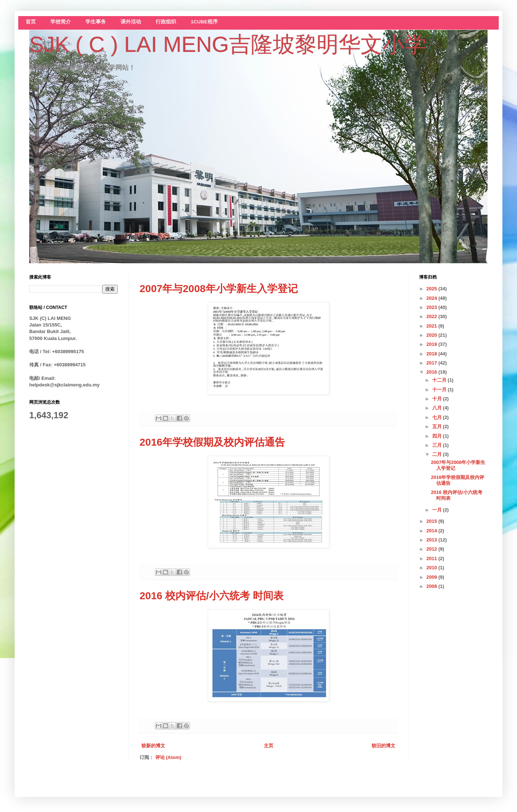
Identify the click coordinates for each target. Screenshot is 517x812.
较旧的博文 (383, 746)
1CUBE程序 (204, 22)
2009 (432, 577)
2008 (432, 586)
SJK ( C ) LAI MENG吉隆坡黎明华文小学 (228, 44)
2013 (432, 540)
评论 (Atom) (168, 757)
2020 (432, 335)
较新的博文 (153, 746)
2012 (432, 549)
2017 (432, 363)
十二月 (440, 380)
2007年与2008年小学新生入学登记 (219, 289)
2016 (432, 372)
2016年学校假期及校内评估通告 (212, 442)
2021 (432, 326)
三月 (438, 445)
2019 (432, 344)
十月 (438, 399)
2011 (432, 558)
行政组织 (166, 22)
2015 (432, 521)
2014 (432, 531)
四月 (438, 436)
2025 (432, 289)
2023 (432, 307)
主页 (269, 746)
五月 (438, 426)
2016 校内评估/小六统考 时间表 (212, 596)
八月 (438, 408)
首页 (31, 22)
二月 (438, 454)
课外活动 (131, 22)
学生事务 (96, 22)
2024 (432, 298)
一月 (438, 510)
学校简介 (61, 22)
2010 (432, 568)
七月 (438, 417)
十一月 (440, 390)
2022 (432, 316)
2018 (432, 354)
